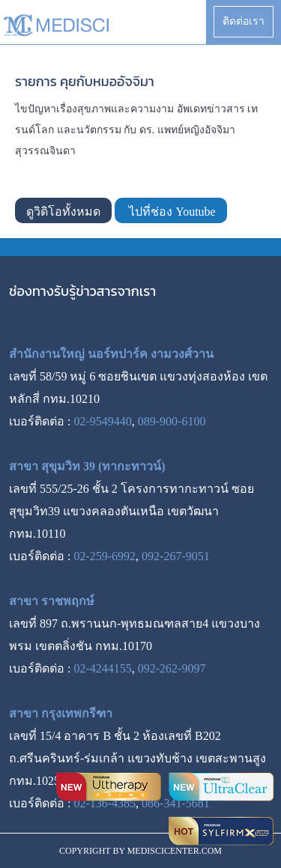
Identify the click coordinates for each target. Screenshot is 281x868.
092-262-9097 (172, 668)
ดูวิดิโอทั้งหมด (63, 212)
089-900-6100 (172, 421)
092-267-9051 (176, 556)
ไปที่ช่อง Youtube (171, 212)
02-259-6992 (105, 556)
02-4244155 (102, 668)
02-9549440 (102, 421)
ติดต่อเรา (244, 21)
